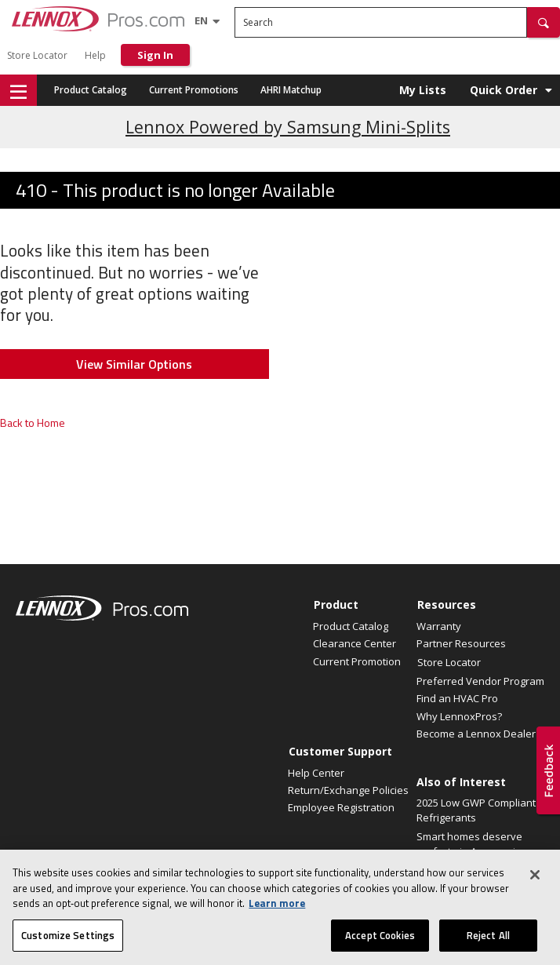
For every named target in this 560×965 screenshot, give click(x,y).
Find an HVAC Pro (457, 698)
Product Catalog (91, 90)
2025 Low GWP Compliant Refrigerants (476, 810)
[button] (544, 22)
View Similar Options (134, 364)
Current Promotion (357, 661)
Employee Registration (341, 807)
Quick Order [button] (504, 90)
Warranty (439, 626)
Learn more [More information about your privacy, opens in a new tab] (277, 916)
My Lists (423, 90)
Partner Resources (461, 643)
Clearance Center (355, 643)
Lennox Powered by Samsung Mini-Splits (288, 127)
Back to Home (33, 422)
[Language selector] (201, 20)
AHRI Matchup (291, 90)
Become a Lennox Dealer (476, 734)
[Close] (535, 887)
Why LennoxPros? (459, 716)
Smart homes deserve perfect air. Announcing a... (472, 852)
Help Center (316, 773)
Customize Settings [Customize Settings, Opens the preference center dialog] (68, 948)
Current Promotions (194, 90)
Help (95, 55)
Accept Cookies (380, 948)
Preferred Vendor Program (480, 681)
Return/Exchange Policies (348, 790)
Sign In (155, 55)
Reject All (488, 948)
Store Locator (37, 55)
